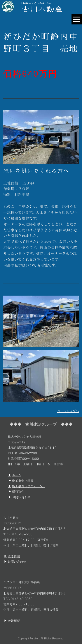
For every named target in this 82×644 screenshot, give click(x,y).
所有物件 (16, 492)
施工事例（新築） (22, 481)
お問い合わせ (19, 497)
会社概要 (12, 621)
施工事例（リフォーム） (27, 486)
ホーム (15, 475)
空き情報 (12, 556)
